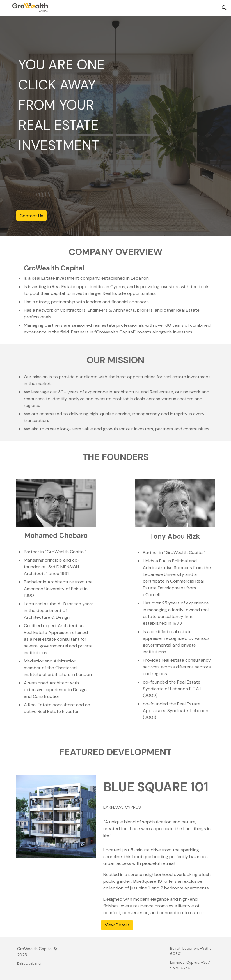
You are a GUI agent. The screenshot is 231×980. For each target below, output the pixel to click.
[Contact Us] (31, 216)
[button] (224, 8)
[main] (64, 105)
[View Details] (117, 925)
